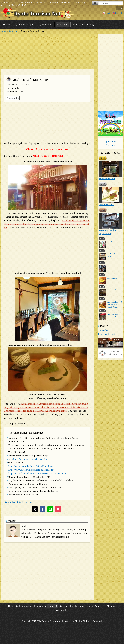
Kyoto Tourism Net (37, 13)
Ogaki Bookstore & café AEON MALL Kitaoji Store (114, 304)
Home (6, 24)
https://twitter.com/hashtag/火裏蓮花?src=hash (31, 466)
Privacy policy (62, 610)
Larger (119, 8)
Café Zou (110, 242)
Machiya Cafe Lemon (112, 255)
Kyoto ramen (45, 24)
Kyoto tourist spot (24, 24)
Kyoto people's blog (83, 24)
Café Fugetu (112, 278)
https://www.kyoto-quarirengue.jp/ (30, 459)
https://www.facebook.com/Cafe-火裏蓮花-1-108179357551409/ (38, 473)
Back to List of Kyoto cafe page (19, 502)
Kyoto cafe (62, 24)
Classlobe (111, 266)
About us (111, 606)
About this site (86, 606)
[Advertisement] (47, 51)
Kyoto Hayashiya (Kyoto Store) (114, 315)
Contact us (100, 606)
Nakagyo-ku (13, 98)
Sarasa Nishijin (113, 290)
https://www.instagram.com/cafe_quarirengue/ (31, 470)
